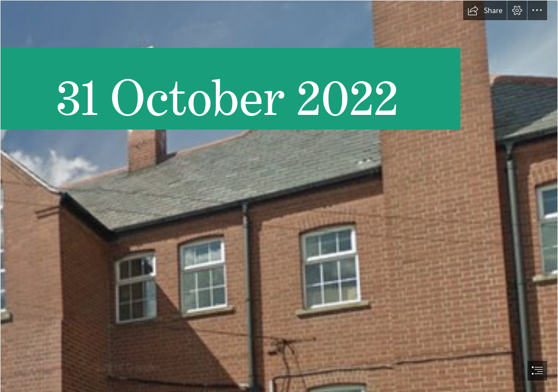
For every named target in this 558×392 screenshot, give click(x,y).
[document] (279, 196)
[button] (485, 10)
